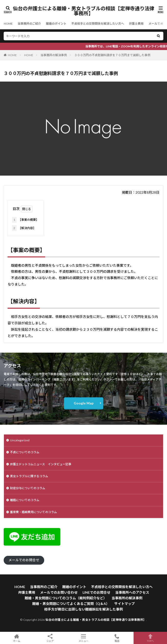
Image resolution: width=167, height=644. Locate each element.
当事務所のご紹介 (29, 24)
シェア (50, 638)
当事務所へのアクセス (132, 592)
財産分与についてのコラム (28, 488)
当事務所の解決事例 (54, 55)
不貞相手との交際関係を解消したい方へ (98, 24)
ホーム (17, 638)
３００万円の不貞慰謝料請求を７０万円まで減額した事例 (112, 55)
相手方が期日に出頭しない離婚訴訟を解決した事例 (83, 609)
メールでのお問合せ (24, 560)
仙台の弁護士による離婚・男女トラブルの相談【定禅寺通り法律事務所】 (84, 11)
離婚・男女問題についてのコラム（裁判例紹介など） (66, 598)
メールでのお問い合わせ (59, 592)
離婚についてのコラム (25, 500)
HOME (8, 24)
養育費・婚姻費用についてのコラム (33, 512)
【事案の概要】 (25, 220)
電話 (117, 638)
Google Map (84, 403)
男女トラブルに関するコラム (29, 476)
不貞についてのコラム (25, 452)
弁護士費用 (136, 24)
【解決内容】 (24, 228)
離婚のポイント (56, 24)
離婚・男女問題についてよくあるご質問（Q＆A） (71, 604)
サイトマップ (125, 604)
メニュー (84, 638)
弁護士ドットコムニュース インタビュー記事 (41, 464)
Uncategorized (20, 440)
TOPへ (150, 638)
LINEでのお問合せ (96, 592)
